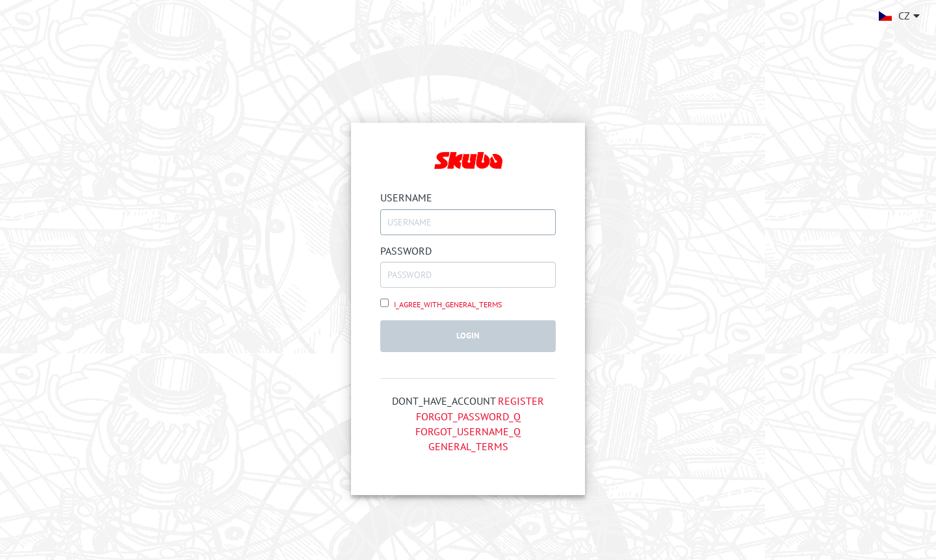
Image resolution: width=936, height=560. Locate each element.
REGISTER (521, 401)
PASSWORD (406, 251)
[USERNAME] (468, 222)
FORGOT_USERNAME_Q (468, 431)
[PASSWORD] (468, 275)
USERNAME (406, 197)
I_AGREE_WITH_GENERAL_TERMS (447, 304)
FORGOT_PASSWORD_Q (468, 416)
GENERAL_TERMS (468, 446)
